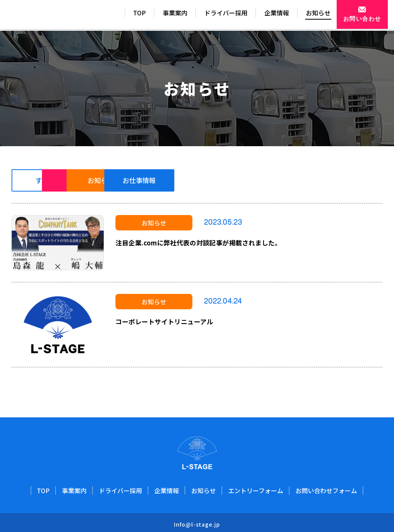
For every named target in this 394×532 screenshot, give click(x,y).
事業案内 (158, 15)
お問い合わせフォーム (326, 489)
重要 (136, 181)
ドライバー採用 (209, 15)
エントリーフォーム (256, 489)
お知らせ (301, 15)
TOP (122, 15)
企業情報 (259, 15)
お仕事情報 (304, 181)
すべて (52, 181)
